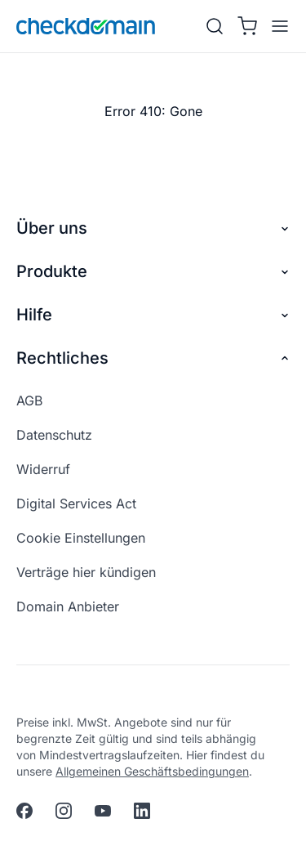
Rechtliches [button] (153, 358)
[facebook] (24, 811)
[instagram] (64, 811)
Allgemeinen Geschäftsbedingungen (152, 771)
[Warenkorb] (247, 26)
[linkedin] (142, 811)
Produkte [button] (153, 272)
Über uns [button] (153, 228)
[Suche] (215, 26)
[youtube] (103, 811)
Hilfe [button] (153, 315)
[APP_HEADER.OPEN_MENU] (277, 26)
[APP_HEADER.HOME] (86, 26)
